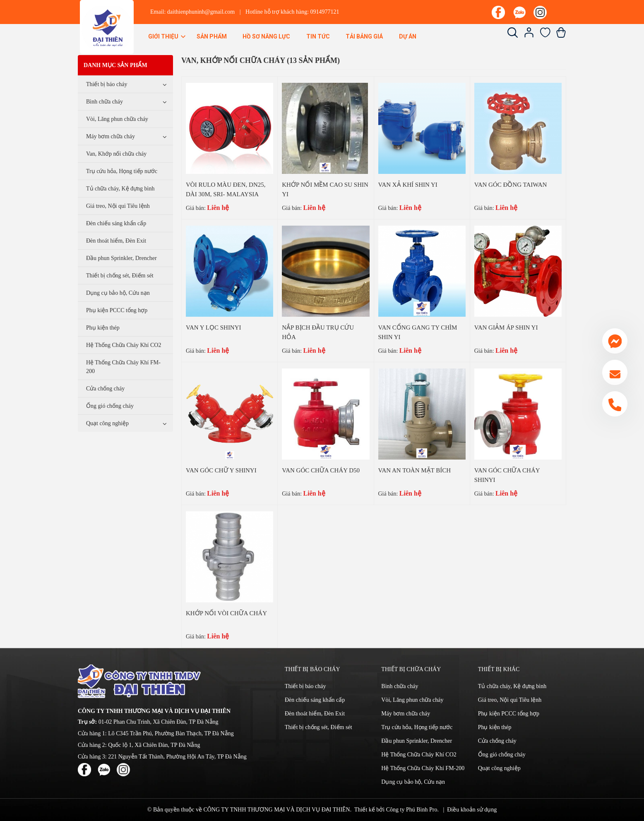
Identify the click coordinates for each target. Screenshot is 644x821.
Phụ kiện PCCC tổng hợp (117, 310)
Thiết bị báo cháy (107, 84)
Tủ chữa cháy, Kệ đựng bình (120, 189)
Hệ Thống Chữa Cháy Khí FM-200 (123, 367)
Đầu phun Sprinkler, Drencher (121, 258)
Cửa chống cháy (105, 389)
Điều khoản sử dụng (472, 810)
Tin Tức (318, 36)
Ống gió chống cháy (110, 406)
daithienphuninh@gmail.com (201, 12)
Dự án (408, 36)
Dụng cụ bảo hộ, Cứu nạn (118, 293)
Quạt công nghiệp (107, 423)
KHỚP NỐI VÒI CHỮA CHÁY (226, 613)
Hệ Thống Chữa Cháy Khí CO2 (124, 345)
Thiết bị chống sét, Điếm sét (120, 276)
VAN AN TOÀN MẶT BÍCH (415, 470)
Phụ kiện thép (103, 328)
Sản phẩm (212, 36)
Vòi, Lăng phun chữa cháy (117, 119)
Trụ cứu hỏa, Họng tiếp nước (122, 171)
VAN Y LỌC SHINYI (214, 327)
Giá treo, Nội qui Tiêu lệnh (118, 206)
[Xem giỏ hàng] (561, 36)
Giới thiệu (167, 36)
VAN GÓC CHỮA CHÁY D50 (321, 470)
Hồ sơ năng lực (266, 36)
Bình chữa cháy (105, 102)
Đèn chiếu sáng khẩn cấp (116, 223)
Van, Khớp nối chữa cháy (116, 154)
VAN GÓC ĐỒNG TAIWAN (511, 185)
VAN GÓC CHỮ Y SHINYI (221, 470)
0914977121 (325, 12)
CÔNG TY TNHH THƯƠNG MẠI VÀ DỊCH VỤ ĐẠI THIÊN (276, 810)
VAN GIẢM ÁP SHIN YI (506, 327)
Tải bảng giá (364, 36)
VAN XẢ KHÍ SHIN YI (408, 185)
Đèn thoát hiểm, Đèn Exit (116, 241)
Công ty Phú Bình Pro (412, 810)
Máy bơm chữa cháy (111, 136)
